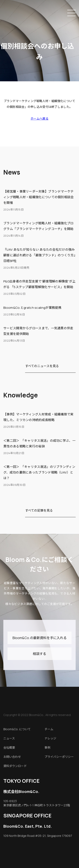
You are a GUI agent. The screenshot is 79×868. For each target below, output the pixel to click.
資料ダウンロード (15, 766)
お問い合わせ (12, 757)
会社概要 (9, 747)
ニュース (9, 738)
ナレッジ (50, 738)
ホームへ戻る (39, 118)
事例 (47, 747)
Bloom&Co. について (17, 729)
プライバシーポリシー (59, 757)
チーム (49, 729)
